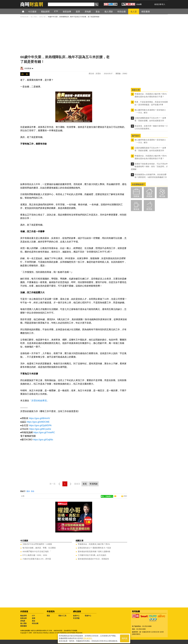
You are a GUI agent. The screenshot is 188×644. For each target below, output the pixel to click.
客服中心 (88, 616)
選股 (48, 616)
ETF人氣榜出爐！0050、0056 (35, 555)
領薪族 (136, 196)
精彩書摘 (23, 626)
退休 (28, 491)
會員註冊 (158, 4)
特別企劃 (35, 623)
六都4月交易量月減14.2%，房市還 (37, 559)
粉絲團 (139, 4)
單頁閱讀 (94, 484)
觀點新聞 (23, 616)
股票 (34, 618)
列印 (125, 496)
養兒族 (162, 196)
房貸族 (149, 196)
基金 (34, 621)
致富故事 (23, 618)
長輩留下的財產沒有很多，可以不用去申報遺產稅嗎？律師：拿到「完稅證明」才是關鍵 (149, 166)
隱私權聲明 (87, 638)
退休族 (136, 209)
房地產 (23, 621)
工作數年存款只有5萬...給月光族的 (92, 555)
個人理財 (23, 623)
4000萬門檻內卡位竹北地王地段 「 (37, 551)
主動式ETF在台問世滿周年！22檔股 (37, 544)
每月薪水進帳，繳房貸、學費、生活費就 (39, 548)
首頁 (25, 11)
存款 (33, 491)
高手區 (149, 209)
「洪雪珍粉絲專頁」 (39, 401)
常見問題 (76, 618)
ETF (33, 616)
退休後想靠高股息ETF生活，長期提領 (93, 559)
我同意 (125, 638)
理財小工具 (62, 616)
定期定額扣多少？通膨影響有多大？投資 (94, 548)
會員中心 (76, 616)
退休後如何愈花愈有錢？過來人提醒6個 (94, 551)
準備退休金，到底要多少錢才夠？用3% (94, 544)
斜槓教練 (28, 68)
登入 (163, 4)
